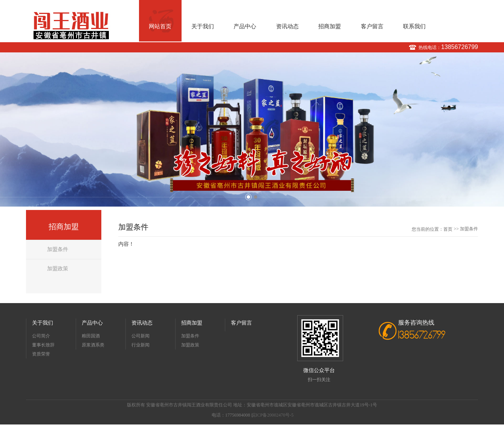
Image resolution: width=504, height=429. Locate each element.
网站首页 (160, 26)
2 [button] (256, 197)
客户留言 (372, 26)
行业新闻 (141, 345)
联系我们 (414, 26)
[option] (252, 129)
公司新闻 (141, 336)
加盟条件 (58, 249)
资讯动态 (287, 26)
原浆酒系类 (93, 345)
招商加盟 (330, 26)
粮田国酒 (91, 336)
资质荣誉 (41, 354)
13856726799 (460, 47)
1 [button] (248, 197)
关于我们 (203, 26)
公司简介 (41, 336)
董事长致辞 (43, 345)
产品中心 (245, 26)
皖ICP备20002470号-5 (273, 415)
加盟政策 (58, 269)
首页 (448, 229)
